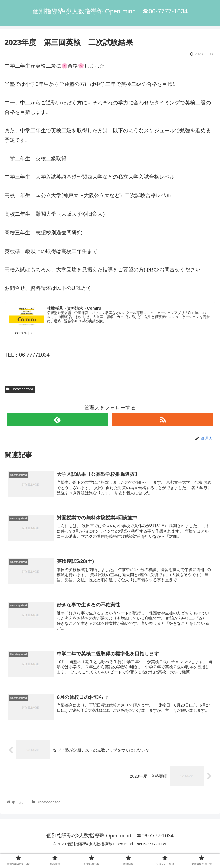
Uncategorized (20, 389)
